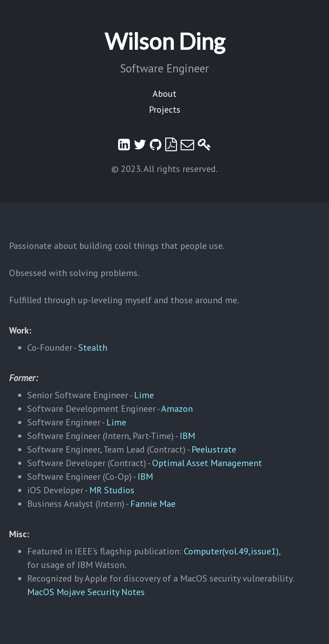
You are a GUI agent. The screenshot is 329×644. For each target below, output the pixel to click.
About (164, 94)
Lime (144, 395)
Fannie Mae (153, 504)
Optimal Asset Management (207, 463)
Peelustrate (214, 449)
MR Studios (112, 490)
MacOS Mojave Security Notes (86, 592)
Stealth (93, 348)
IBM (187, 436)
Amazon (177, 409)
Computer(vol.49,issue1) (231, 551)
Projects (165, 110)
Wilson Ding (165, 41)
